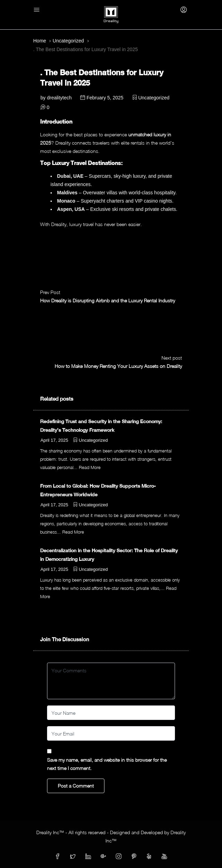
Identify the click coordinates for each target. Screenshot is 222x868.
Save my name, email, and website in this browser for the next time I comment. (107, 764)
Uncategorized (68, 41)
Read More (90, 467)
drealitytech (59, 98)
